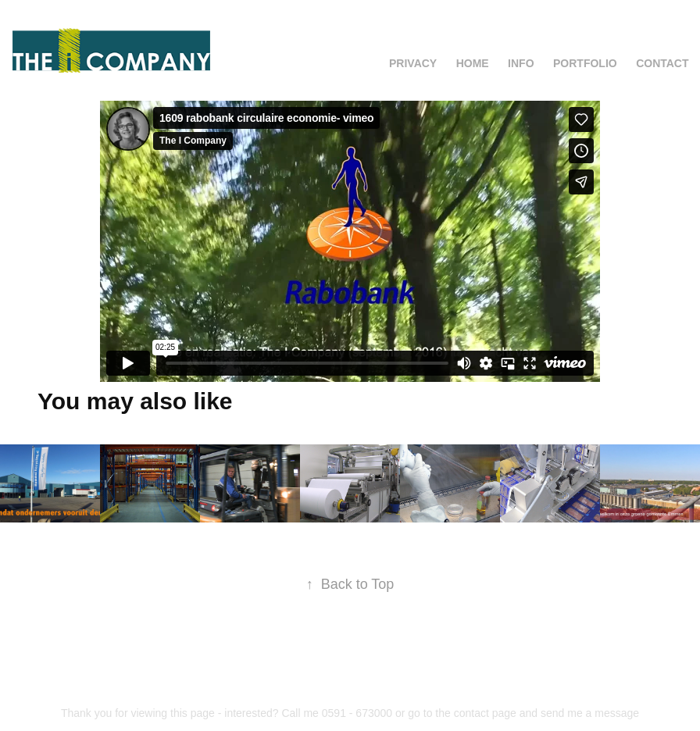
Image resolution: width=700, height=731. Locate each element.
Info (521, 63)
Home (473, 63)
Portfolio (585, 63)
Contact (662, 63)
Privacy (413, 63)
